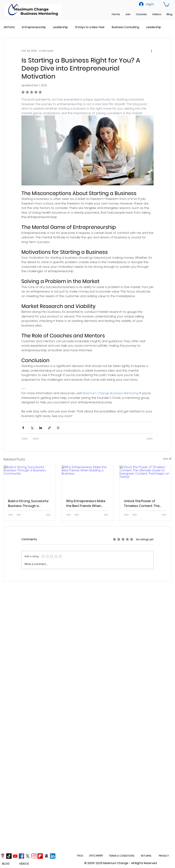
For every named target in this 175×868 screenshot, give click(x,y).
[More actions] (151, 51)
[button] (166, 4)
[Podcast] (3, 856)
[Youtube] (15, 856)
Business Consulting (125, 27)
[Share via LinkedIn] (41, 428)
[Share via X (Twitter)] (32, 428)
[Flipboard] (40, 856)
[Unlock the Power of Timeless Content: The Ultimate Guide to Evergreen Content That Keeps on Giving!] (145, 480)
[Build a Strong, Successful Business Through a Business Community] (30, 480)
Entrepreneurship (34, 27)
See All (167, 459)
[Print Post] (58, 428)
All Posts (9, 27)
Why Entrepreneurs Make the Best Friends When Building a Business (86, 503)
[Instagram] (34, 856)
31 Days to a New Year (90, 27)
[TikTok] (9, 856)
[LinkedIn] (53, 856)
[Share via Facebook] (23, 428)
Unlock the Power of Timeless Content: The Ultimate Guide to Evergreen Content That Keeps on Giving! (143, 503)
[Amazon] (46, 856)
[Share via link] (49, 428)
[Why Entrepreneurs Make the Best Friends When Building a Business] (88, 480)
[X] (28, 856)
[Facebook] (21, 856)
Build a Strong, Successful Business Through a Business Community (28, 503)
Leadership (60, 27)
